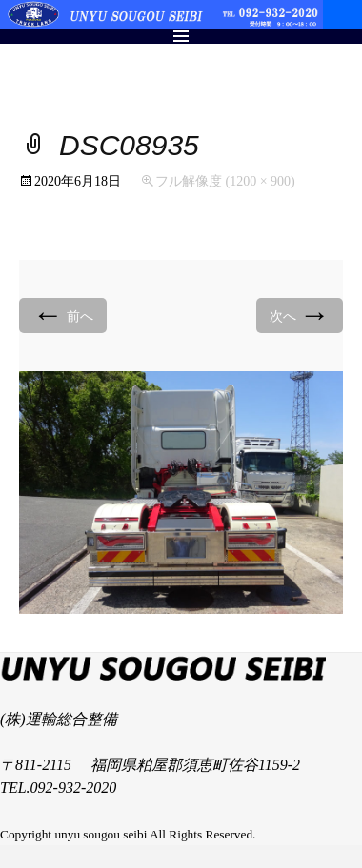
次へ (300, 315)
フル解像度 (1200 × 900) (225, 181)
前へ (63, 315)
